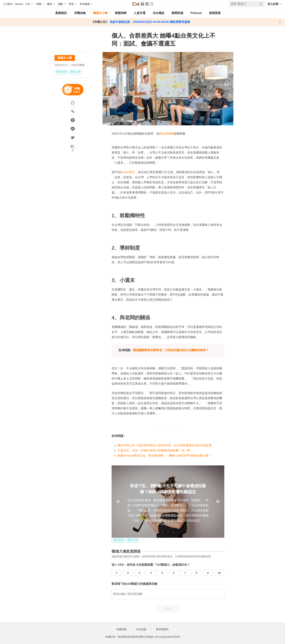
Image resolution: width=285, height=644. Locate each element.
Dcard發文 (128, 172)
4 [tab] (173, 532)
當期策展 (215, 13)
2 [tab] (162, 532)
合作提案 (141, 629)
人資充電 (140, 13)
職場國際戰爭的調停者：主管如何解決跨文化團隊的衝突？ (171, 350)
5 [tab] (179, 532)
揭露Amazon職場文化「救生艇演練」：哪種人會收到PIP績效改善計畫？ (164, 456)
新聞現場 (177, 13)
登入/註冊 (273, 4)
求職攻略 (80, 13)
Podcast (196, 13)
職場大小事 (100, 13)
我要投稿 (122, 629)
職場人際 (75, 72)
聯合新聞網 (166, 134)
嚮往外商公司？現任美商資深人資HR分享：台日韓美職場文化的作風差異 (165, 445)
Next (218, 502)
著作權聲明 (162, 629)
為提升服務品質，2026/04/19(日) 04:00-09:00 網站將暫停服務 (149, 22)
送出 (168, 608)
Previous (118, 502)
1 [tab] (157, 532)
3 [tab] (168, 532)
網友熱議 (61, 72)
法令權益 (158, 13)
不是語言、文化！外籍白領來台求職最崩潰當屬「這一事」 (155, 450)
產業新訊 (61, 13)
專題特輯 (121, 13)
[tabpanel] (168, 502)
